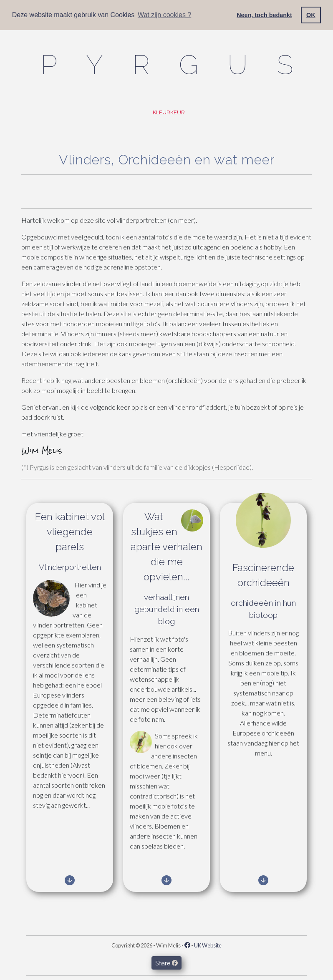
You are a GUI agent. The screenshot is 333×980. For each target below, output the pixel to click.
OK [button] (311, 15)
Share (166, 963)
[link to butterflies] (70, 882)
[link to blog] (166, 882)
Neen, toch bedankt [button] (264, 15)
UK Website (208, 945)
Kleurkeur (168, 112)
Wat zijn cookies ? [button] (164, 15)
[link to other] (263, 882)
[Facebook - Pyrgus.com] (187, 945)
